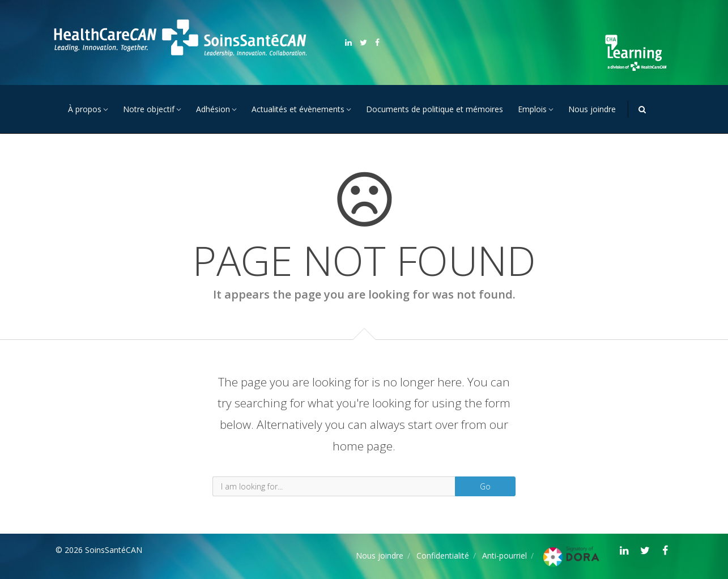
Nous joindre (592, 109)
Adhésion (213, 109)
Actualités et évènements (298, 109)
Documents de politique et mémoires (435, 109)
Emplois (532, 109)
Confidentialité (443, 555)
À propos (85, 109)
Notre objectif (149, 109)
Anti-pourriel (505, 555)
